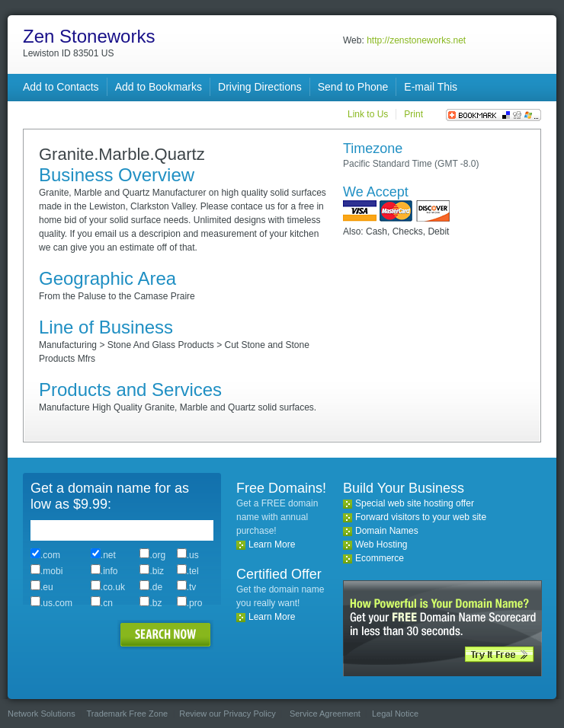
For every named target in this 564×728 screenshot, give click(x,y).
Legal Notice (395, 714)
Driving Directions (260, 87)
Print (413, 114)
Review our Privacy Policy (228, 714)
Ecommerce (380, 558)
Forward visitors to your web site (421, 517)
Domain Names (387, 531)
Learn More (272, 544)
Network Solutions (42, 714)
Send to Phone (353, 87)
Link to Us (368, 114)
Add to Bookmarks (159, 87)
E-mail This (431, 87)
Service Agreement (325, 714)
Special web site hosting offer (415, 503)
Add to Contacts (61, 87)
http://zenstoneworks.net (416, 40)
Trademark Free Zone (128, 714)
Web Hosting (381, 544)
